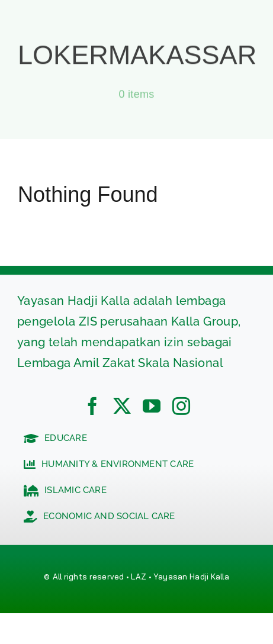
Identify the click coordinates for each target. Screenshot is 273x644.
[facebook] (92, 406)
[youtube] (152, 406)
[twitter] (122, 406)
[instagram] (181, 406)
